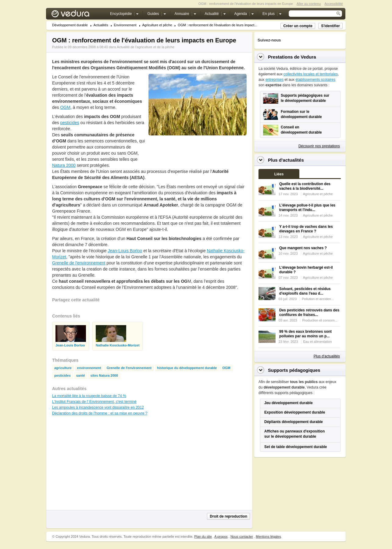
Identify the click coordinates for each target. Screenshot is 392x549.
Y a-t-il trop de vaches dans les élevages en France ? (306, 229)
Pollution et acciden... (318, 299)
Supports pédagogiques (294, 370)
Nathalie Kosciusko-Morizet (118, 345)
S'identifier (330, 26)
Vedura (78, 15)
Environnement (125, 25)
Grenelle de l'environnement (79, 263)
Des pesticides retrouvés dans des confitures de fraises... (309, 312)
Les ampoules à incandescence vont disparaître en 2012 (98, 407)
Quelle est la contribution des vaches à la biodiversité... (305, 186)
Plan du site (203, 536)
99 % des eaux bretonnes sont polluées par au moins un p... (305, 334)
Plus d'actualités (327, 356)
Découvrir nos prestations (319, 146)
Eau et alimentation (318, 342)
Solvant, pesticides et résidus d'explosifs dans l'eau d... (305, 291)
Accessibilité (334, 4)
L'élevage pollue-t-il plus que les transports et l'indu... (307, 208)
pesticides (69, 123)
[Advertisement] (197, 149)
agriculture (63, 368)
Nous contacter (242, 536)
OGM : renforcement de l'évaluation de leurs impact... (217, 25)
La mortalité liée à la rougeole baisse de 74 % (89, 396)
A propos (221, 536)
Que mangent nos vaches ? (303, 248)
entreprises (274, 80)
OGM (65, 107)
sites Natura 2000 (104, 376)
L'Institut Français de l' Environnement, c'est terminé (94, 402)
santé (81, 376)
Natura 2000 (64, 165)
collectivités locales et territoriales (311, 74)
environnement (89, 368)
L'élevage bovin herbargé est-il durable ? (306, 270)
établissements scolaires (315, 80)
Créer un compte (298, 26)
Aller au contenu (309, 4)
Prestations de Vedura (292, 57)
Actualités (101, 25)
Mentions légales (268, 536)
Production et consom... (320, 320)
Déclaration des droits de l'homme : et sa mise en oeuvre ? (100, 413)
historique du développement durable (187, 368)
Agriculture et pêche (157, 25)
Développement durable (70, 25)
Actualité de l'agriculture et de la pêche (146, 47)
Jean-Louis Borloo (125, 251)
